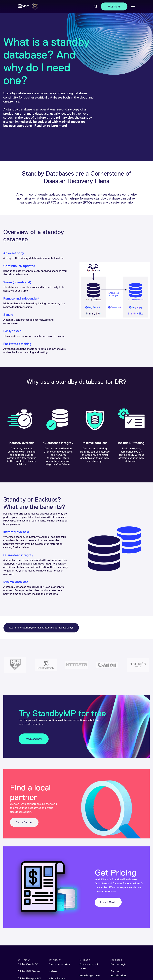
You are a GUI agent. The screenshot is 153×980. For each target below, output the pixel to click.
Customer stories (59, 964)
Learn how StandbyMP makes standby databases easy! (41, 628)
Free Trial (114, 7)
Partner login (118, 964)
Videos (53, 971)
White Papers (57, 978)
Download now (34, 739)
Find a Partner (24, 822)
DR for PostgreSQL (29, 978)
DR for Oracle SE (28, 964)
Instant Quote (108, 902)
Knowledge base (90, 975)
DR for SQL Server (29, 971)
